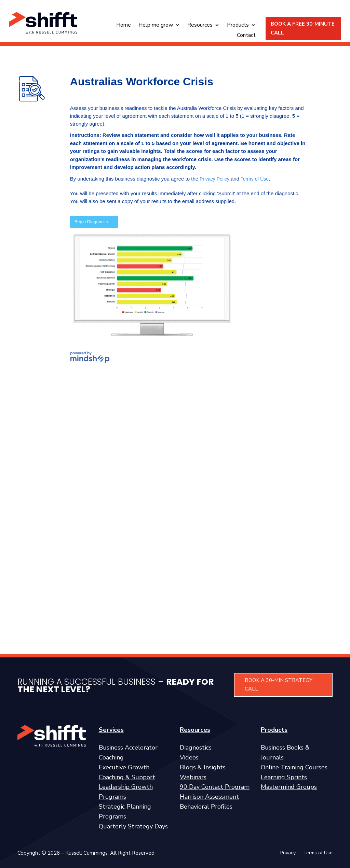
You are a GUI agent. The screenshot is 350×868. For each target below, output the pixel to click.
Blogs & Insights (203, 767)
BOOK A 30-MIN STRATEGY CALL (279, 685)
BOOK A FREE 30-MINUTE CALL (303, 28)
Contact (246, 36)
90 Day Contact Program (215, 787)
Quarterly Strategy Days (133, 826)
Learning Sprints (284, 777)
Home (124, 26)
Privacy (288, 853)
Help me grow (156, 26)
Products (238, 26)
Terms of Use (318, 853)
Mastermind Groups (289, 787)
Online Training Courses (294, 767)
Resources (200, 26)
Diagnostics (196, 748)
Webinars (193, 777)
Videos (189, 757)
